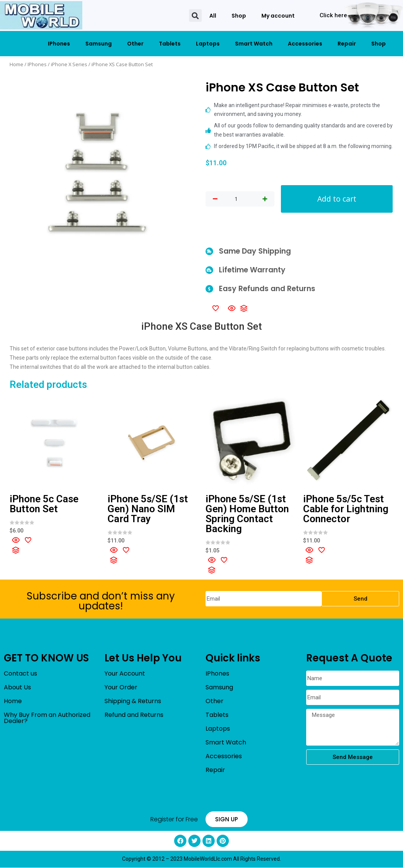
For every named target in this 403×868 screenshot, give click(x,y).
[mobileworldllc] (41, 15)
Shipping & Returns (133, 701)
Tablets (170, 44)
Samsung (99, 44)
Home (16, 64)
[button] (195, 15)
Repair (347, 44)
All (213, 16)
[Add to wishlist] (215, 308)
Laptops (208, 44)
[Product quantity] (236, 199)
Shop (239, 16)
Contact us (20, 674)
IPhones (59, 44)
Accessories (305, 44)
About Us (17, 688)
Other (135, 44)
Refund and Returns (134, 715)
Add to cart (337, 199)
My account (278, 16)
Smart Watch (254, 44)
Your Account (125, 674)
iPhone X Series (69, 64)
